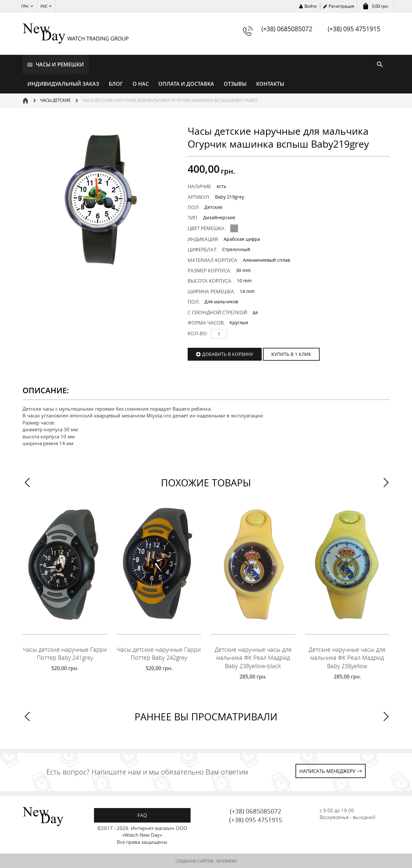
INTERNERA (227, 861)
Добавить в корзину (228, 353)
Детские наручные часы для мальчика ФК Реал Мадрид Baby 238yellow (347, 657)
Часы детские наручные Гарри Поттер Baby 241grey (65, 653)
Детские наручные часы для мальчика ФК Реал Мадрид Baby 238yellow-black (253, 657)
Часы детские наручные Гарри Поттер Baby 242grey (159, 653)
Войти (311, 6)
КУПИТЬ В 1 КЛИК (291, 353)
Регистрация (341, 6)
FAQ (142, 814)
